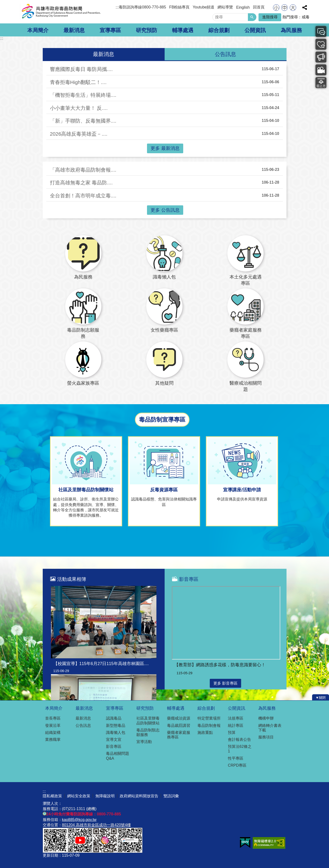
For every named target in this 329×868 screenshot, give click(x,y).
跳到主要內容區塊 (3, 3)
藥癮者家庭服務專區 (179, 735)
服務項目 (266, 737)
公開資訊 (255, 30)
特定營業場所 (209, 718)
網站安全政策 (79, 796)
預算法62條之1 (240, 749)
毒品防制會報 (209, 726)
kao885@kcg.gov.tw (79, 820)
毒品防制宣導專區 (319, 57)
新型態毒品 (116, 726)
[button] (252, 17)
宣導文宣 (114, 740)
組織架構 (53, 733)
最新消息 (74, 30)
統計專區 (236, 726)
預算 (232, 733)
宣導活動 (144, 742)
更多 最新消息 (165, 148)
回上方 (319, 83)
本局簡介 (38, 30)
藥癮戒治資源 (179, 718)
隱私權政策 (52, 796)
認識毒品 (114, 718)
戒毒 (306, 17)
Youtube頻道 (203, 7)
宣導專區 (110, 30)
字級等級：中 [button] (284, 8)
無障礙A (269, 843)
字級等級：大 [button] (293, 8)
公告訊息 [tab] (225, 54)
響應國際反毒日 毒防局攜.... (81, 69)
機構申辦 (266, 718)
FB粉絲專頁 (179, 7)
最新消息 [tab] (104, 54)
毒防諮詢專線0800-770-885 (142, 7)
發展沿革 (53, 726)
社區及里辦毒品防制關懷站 (148, 721)
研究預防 (147, 30)
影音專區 (319, 70)
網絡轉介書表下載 (270, 728)
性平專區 (236, 758)
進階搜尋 (270, 17)
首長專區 (53, 718)
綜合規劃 (219, 30)
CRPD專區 (237, 765)
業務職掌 (53, 740)
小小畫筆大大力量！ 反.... (79, 108)
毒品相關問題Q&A (118, 756)
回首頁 (259, 7)
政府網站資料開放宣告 (139, 796)
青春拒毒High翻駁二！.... (78, 82)
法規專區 (236, 718)
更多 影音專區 (225, 683)
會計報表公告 (239, 740)
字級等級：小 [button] (276, 8)
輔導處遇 (183, 30)
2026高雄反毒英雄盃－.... (79, 134)
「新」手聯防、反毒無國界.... (83, 121)
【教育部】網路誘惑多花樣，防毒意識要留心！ (220, 665)
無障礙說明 (105, 796)
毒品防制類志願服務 (148, 732)
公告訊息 (83, 726)
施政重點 (205, 733)
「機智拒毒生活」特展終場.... (83, 95)
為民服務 (291, 30)
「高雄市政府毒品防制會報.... (83, 170)
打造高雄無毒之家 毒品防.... (81, 183)
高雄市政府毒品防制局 (61, 12)
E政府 (245, 843)
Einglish (243, 7)
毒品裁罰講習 (179, 726)
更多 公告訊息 (165, 210)
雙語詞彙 (171, 796)
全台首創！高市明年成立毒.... (83, 196)
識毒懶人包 (116, 733)
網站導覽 (225, 7)
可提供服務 (319, 44)
